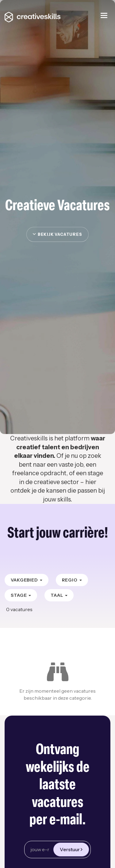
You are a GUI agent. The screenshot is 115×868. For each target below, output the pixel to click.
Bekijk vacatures (57, 234)
